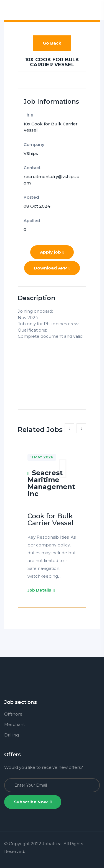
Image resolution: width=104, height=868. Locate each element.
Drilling (12, 735)
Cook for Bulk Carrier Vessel (50, 519)
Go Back (52, 43)
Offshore (13, 714)
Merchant (15, 724)
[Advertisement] (52, 368)
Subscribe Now (33, 802)
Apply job (52, 252)
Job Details (41, 590)
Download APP (52, 268)
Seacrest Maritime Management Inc (51, 483)
